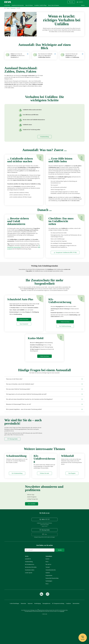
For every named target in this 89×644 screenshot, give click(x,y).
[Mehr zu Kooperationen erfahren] (49, 594)
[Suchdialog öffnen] (71, 2)
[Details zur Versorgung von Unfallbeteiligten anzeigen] (55, 54)
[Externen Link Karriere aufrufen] (47, 577)
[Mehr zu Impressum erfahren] (30, 622)
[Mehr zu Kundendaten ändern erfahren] (30, 588)
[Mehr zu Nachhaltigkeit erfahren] (49, 599)
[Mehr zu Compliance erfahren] (68, 622)
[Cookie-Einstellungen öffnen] (14, 622)
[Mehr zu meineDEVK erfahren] (28, 577)
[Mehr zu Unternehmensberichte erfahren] (51, 588)
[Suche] (34, 568)
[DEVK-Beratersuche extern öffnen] (12, 441)
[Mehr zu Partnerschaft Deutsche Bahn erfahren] (52, 597)
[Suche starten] (60, 568)
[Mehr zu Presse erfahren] (47, 580)
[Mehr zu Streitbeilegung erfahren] (38, 622)
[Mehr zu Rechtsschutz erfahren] (31, 585)
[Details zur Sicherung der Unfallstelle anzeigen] (28, 54)
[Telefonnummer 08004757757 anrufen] (45, 538)
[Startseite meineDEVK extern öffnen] (80, 2)
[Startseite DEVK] (8, 2)
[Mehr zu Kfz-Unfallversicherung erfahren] (65, 328)
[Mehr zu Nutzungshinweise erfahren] (46, 622)
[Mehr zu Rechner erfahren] (24, 322)
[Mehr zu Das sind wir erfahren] (48, 583)
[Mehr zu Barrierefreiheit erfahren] (76, 622)
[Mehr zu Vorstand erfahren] (48, 585)
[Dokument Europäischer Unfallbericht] (65, 255)
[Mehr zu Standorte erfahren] (48, 591)
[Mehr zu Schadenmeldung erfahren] (44, 139)
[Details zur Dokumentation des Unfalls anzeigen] (83, 54)
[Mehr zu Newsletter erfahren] (32, 522)
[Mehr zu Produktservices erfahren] (30, 583)
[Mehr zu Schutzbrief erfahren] (24, 326)
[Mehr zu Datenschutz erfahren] (23, 622)
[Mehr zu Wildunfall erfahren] (72, 492)
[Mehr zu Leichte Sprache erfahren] (29, 591)
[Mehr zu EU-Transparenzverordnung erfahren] (58, 622)
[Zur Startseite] (5, 8)
